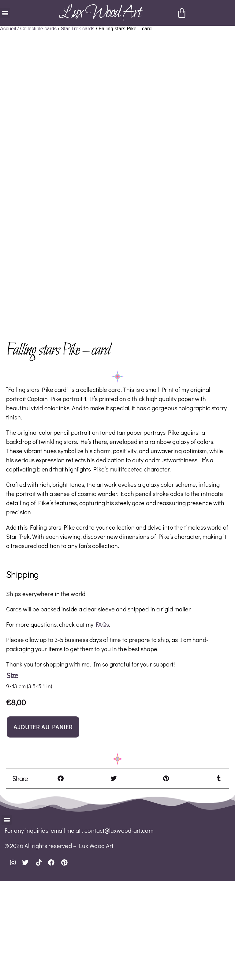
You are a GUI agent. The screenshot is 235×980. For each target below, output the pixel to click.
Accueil (8, 29)
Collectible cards (38, 29)
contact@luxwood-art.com (119, 929)
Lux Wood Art (100, 13)
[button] (5, 13)
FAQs (102, 723)
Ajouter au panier (43, 826)
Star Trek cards (78, 29)
